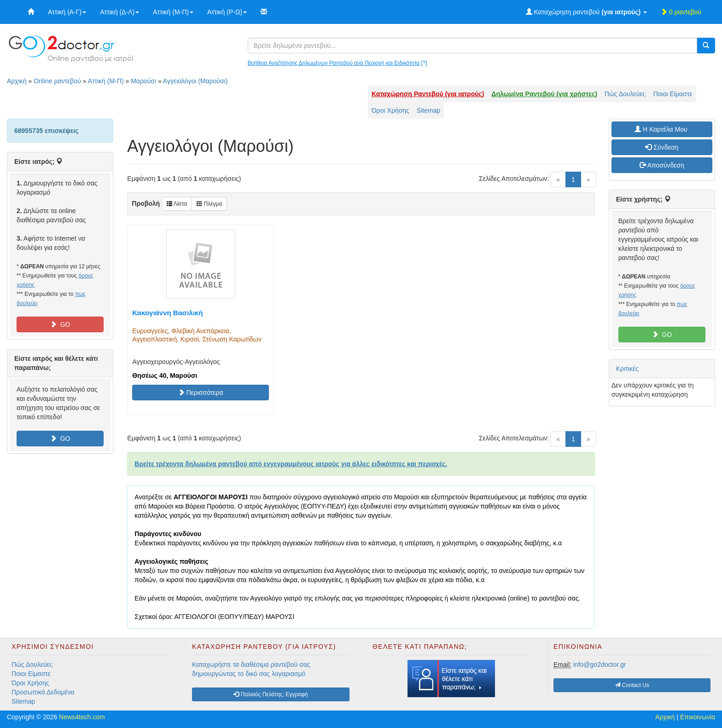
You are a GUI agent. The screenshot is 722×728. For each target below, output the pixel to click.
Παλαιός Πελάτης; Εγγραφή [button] (271, 694)
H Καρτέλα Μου (662, 129)
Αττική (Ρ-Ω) (227, 12)
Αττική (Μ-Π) (173, 12)
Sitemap (428, 110)
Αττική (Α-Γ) (67, 12)
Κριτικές (627, 369)
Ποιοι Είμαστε (673, 94)
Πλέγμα (209, 204)
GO (60, 324)
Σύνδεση (662, 147)
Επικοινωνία (698, 717)
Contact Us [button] (632, 685)
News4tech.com (82, 717)
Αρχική (17, 81)
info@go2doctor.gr (600, 664)
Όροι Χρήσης (390, 110)
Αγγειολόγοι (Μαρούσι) (195, 81)
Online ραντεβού (57, 81)
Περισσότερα (201, 393)
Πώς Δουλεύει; (625, 94)
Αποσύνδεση (662, 165)
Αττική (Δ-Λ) (119, 12)
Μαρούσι (143, 81)
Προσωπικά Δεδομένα (43, 692)
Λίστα (177, 204)
